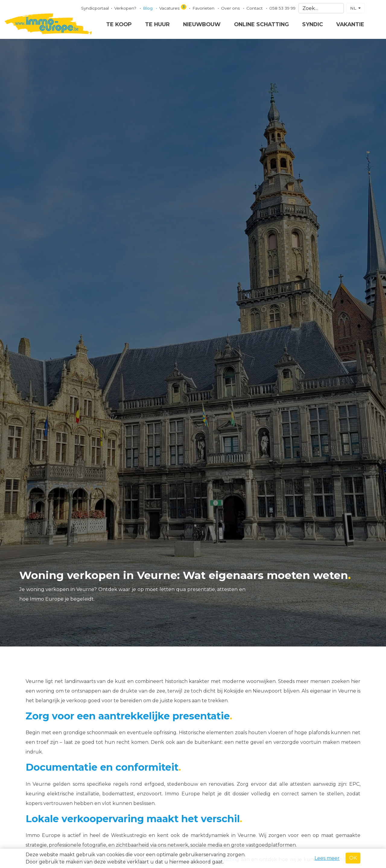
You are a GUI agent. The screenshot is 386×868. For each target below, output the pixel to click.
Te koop (119, 24)
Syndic (313, 24)
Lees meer (327, 858)
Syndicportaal (95, 8)
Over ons (231, 8)
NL (354, 8)
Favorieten (204, 8)
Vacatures (173, 7)
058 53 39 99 (282, 8)
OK (353, 858)
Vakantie (350, 24)
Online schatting (261, 24)
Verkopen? (126, 8)
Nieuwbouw (202, 24)
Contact (255, 8)
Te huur (157, 24)
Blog (148, 8)
